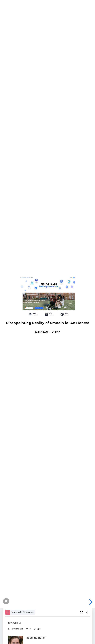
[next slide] (90, 602)
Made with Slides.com (23, 612)
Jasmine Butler (36, 638)
